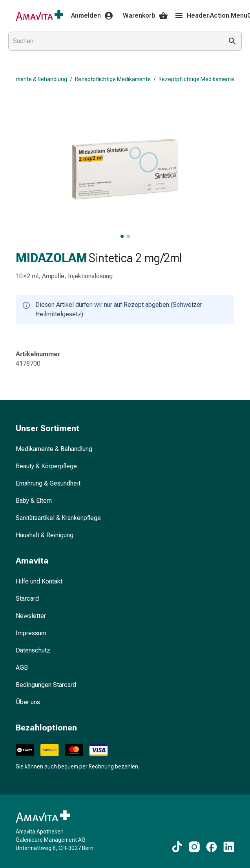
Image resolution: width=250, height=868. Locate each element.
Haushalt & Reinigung (45, 535)
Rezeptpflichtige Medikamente (113, 79)
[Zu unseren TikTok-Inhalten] (177, 847)
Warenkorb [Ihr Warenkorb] (145, 16)
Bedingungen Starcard (46, 685)
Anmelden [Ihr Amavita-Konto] (92, 16)
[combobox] (114, 41)
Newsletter (31, 616)
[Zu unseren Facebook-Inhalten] (212, 847)
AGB (22, 668)
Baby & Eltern (34, 501)
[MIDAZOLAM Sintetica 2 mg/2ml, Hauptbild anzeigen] (122, 236)
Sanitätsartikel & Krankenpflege (58, 518)
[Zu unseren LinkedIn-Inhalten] (229, 847)
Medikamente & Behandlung (54, 449)
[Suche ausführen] (232, 41)
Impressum (31, 633)
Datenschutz (33, 650)
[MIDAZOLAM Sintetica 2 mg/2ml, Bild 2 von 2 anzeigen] (128, 236)
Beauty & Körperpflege (46, 466)
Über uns (28, 702)
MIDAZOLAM (51, 258)
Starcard (27, 599)
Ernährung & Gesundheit (48, 483)
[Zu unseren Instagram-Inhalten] (194, 847)
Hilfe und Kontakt (39, 581)
